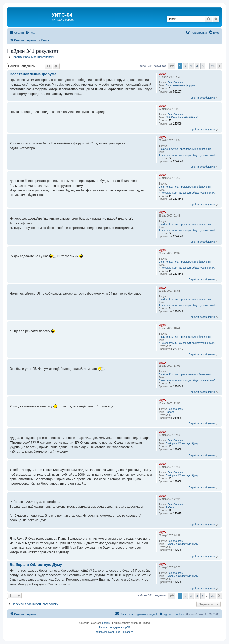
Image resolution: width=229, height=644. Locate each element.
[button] (172, 66)
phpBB (106, 623)
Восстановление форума (180, 86)
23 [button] (213, 66)
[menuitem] (30, 33)
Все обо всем (175, 83)
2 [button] (186, 66)
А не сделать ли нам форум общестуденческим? (187, 155)
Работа (170, 412)
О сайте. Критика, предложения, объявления (185, 149)
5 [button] (203, 66)
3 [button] (191, 66)
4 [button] (197, 66)
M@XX (162, 74)
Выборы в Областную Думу (182, 443)
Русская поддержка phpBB (114, 627)
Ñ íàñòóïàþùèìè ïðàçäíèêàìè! (182, 118)
